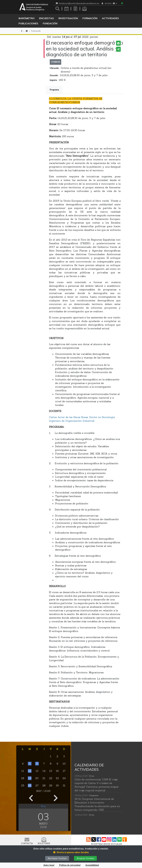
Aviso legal (49, 865)
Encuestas (46, 18)
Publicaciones (28, 23)
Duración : (54, 75)
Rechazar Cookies (57, 858)
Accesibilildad (92, 865)
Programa (54, 90)
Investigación (68, 18)
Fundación (50, 23)
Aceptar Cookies (85, 858)
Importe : (54, 80)
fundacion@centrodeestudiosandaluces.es (79, 3)
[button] (71, 852)
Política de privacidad (70, 865)
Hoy (43, 806)
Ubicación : (55, 68)
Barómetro (27, 18)
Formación (90, 18)
